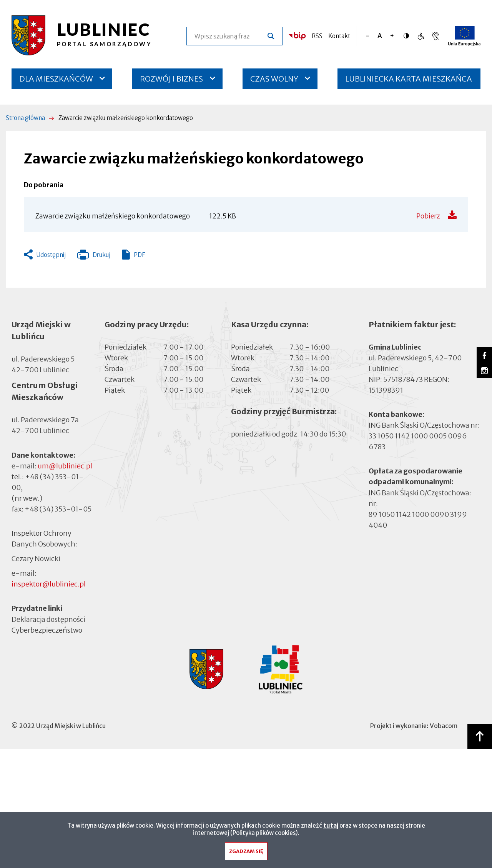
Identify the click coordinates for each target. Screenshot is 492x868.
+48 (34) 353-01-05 (58, 509)
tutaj (331, 827)
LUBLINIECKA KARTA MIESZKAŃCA (409, 81)
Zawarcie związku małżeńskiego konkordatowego (113, 216)
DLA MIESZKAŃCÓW (56, 79)
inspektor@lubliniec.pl (49, 584)
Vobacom (444, 726)
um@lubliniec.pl (65, 466)
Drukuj (94, 257)
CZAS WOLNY (274, 79)
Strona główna (25, 118)
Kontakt (339, 36)
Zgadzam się (246, 853)
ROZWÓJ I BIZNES (171, 79)
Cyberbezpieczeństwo (47, 630)
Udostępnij (51, 255)
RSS (317, 36)
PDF (139, 255)
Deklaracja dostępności (48, 619)
